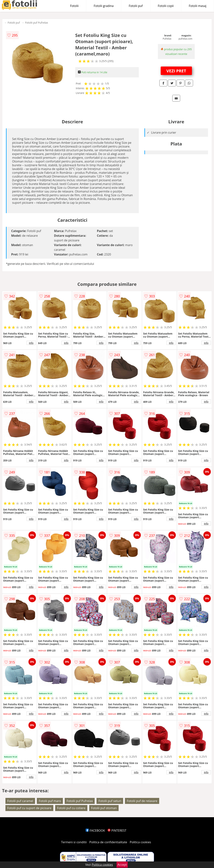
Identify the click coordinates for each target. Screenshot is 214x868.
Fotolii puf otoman (104, 808)
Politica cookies (140, 842)
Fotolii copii (166, 6)
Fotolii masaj (198, 6)
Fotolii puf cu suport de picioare (29, 808)
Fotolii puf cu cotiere (71, 808)
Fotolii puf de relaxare (142, 801)
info (31, 343)
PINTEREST (117, 831)
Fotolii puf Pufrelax (37, 23)
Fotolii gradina (104, 6)
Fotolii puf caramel (20, 801)
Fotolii (74, 6)
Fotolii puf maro (50, 801)
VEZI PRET (176, 71)
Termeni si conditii (74, 842)
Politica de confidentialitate (108, 842)
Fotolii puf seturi (110, 801)
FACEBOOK (95, 831)
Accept (122, 865)
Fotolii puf (136, 6)
